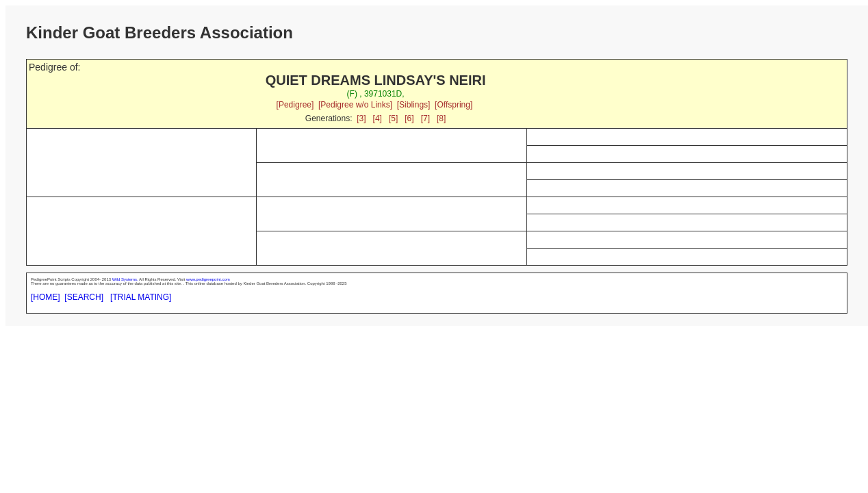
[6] (409, 118)
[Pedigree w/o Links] (355, 105)
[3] (361, 118)
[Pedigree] (295, 105)
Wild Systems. (125, 279)
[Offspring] (454, 105)
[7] (425, 118)
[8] (441, 118)
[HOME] (46, 297)
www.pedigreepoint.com (208, 279)
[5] (393, 118)
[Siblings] (414, 105)
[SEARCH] (84, 297)
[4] (378, 118)
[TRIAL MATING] (141, 297)
